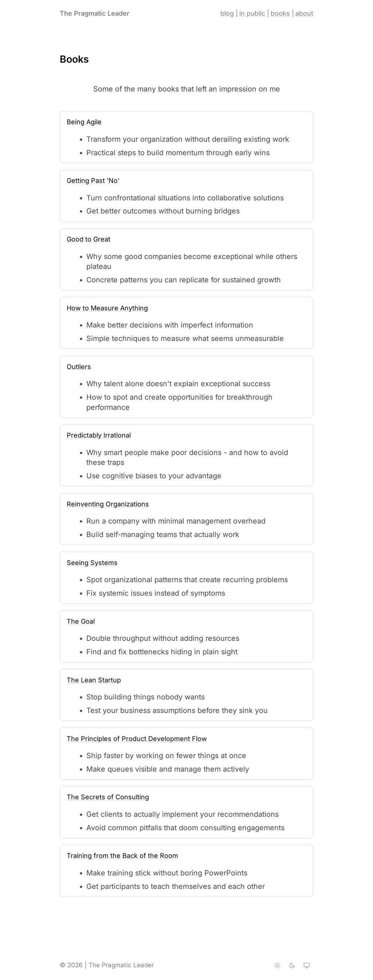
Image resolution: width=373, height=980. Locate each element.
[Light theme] (277, 965)
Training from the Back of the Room (122, 856)
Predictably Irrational (99, 435)
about (304, 13)
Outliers (79, 367)
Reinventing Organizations (108, 504)
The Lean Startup (94, 680)
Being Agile (84, 122)
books (280, 13)
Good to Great (89, 239)
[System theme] (307, 965)
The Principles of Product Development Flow (137, 739)
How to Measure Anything (107, 308)
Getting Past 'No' (93, 181)
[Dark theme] (292, 965)
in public (252, 13)
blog (227, 13)
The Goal (81, 621)
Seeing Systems (92, 563)
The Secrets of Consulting (108, 797)
